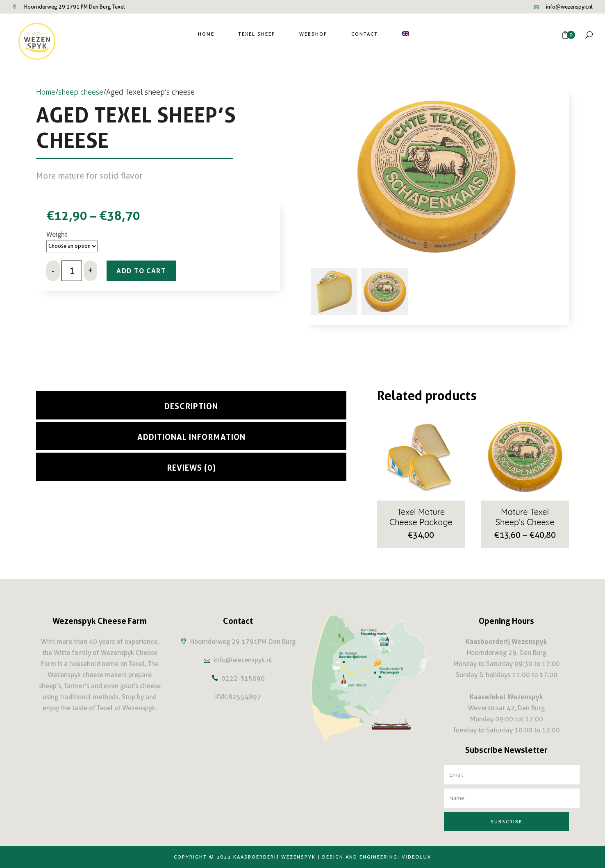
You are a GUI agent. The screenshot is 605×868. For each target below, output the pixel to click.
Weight (57, 235)
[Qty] (72, 273)
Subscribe (506, 822)
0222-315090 (243, 679)
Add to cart (148, 273)
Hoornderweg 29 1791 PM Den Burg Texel (75, 7)
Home (46, 92)
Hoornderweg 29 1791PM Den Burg (243, 642)
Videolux (416, 857)
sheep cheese (81, 92)
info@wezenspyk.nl (569, 7)
